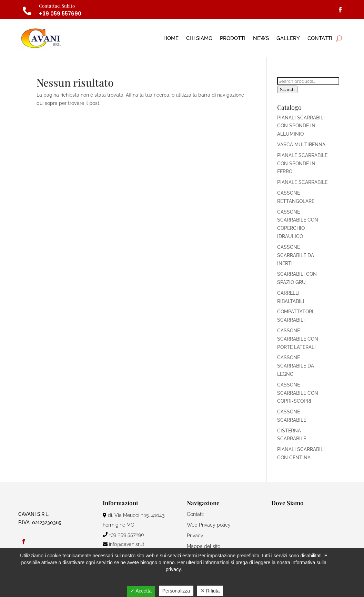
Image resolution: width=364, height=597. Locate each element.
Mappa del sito (204, 546)
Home (171, 38)
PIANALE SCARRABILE (302, 182)
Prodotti (233, 38)
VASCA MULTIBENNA (301, 145)
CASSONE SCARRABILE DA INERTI (296, 255)
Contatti (320, 38)
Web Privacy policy (209, 525)
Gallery (288, 38)
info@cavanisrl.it (123, 544)
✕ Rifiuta (210, 591)
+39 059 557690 (60, 14)
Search (287, 89)
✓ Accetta (141, 591)
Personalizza (176, 591)
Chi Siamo (199, 38)
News (261, 38)
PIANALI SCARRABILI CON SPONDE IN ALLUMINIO (301, 126)
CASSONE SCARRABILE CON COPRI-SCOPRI (298, 393)
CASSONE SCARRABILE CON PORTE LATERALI (298, 339)
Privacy (195, 536)
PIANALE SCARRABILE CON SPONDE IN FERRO (302, 164)
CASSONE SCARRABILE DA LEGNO (296, 366)
